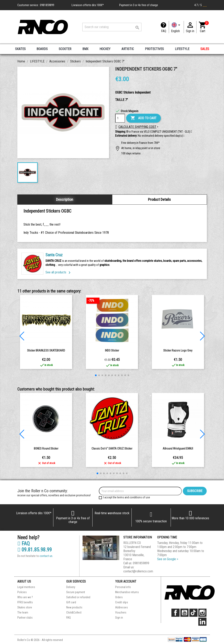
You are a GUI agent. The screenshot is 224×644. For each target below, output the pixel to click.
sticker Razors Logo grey (178, 350)
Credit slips (122, 602)
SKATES (20, 49)
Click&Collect (74, 612)
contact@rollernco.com (138, 571)
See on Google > (168, 559)
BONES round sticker (46, 449)
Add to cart (143, 118)
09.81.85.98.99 (35, 550)
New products (74, 607)
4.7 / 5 (201, 5)
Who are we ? (25, 597)
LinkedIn (202, 622)
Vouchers (121, 612)
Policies (22, 592)
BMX (85, 49)
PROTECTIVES (154, 49)
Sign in (119, 618)
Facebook (175, 613)
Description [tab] (65, 199)
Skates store (25, 607)
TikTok (193, 613)
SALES (205, 49)
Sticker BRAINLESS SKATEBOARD (46, 350)
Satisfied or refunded (78, 597)
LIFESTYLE (182, 49)
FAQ (164, 31)
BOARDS (42, 49)
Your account (126, 581)
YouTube (184, 613)
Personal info (123, 587)
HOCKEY (105, 49)
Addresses (121, 607)
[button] (184, 136)
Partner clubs (25, 618)
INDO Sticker (112, 350)
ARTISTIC (128, 49)
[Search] (112, 27)
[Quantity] (120, 118)
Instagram (202, 613)
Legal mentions (26, 587)
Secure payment (76, 592)
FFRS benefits (25, 602)
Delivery (71, 587)
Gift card (71, 602)
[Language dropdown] (176, 27)
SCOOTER (65, 49)
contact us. (46, 556)
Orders (119, 597)
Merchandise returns (127, 592)
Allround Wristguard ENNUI (178, 449)
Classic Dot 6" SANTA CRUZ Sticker (112, 449)
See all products (59, 272)
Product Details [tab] (159, 199)
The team (23, 612)
